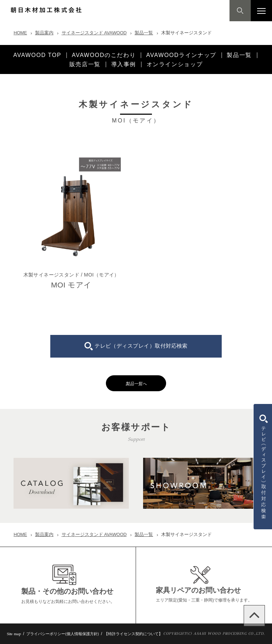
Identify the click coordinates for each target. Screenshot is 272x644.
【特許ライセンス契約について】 (133, 634)
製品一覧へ (136, 384)
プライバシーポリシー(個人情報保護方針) (63, 634)
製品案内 (44, 33)
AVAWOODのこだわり (104, 55)
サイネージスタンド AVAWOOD (94, 33)
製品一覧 (144, 33)
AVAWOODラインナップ (181, 55)
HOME (20, 33)
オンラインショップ (175, 64)
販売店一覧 (85, 64)
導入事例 (124, 64)
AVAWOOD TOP (37, 55)
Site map (14, 634)
